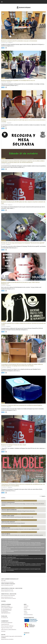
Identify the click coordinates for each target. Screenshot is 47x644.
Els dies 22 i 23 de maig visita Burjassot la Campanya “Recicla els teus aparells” (23, 243)
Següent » (44, 496)
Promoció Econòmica (28, 615)
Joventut (26, 613)
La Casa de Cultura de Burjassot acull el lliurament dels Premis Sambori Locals (17, 517)
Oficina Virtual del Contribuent (7, 626)
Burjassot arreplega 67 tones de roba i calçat (14, 445)
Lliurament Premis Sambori (8, 516)
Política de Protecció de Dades (7, 582)
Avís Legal (3, 581)
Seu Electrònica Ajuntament (7, 623)
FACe (4, 635)
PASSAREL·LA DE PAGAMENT (8, 552)
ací (5, 553)
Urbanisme (26, 606)
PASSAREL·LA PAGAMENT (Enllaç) (9, 557)
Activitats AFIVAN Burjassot (8, 502)
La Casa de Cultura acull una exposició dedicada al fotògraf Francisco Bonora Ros (18, 511)
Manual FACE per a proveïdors (7, 639)
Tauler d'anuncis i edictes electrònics (9, 630)
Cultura (25, 611)
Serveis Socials (27, 609)
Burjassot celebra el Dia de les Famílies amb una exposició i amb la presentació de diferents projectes (22, 535)
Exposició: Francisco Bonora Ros (9, 510)
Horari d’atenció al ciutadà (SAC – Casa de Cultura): (12, 588)
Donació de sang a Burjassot (8, 522)
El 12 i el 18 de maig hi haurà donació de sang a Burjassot (13, 523)
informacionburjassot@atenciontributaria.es (17, 543)
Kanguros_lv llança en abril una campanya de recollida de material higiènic (22, 405)
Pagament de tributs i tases (7, 628)
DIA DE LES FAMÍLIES (6, 534)
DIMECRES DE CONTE (6, 528)
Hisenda (26, 608)
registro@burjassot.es (6, 613)
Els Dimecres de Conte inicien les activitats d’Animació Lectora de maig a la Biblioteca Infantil (20, 529)
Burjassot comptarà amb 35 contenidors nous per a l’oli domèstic (19, 41)
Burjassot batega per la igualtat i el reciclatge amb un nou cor (18, 80)
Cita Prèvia (3, 601)
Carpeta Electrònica (5, 624)
